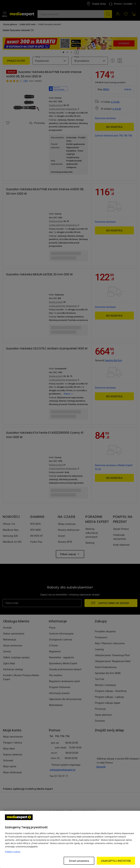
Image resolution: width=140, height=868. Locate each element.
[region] (70, 839)
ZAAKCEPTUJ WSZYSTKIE (116, 861)
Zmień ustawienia (79, 861)
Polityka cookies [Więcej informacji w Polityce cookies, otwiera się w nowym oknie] (13, 852)
